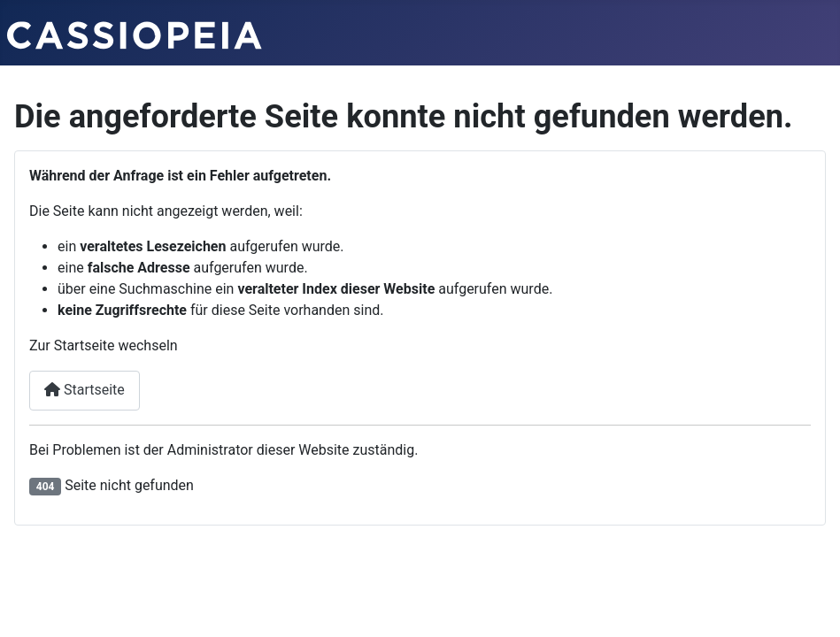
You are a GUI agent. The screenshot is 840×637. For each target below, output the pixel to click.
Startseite (85, 390)
